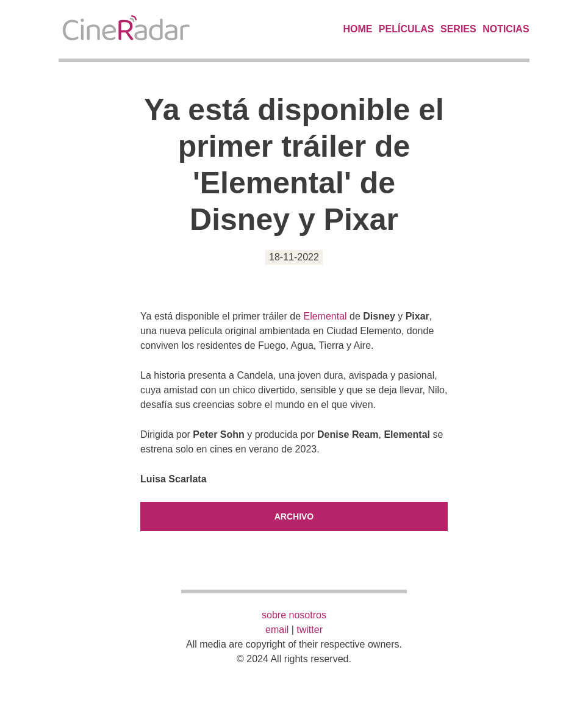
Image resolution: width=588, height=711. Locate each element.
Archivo (294, 516)
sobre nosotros (294, 615)
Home (357, 29)
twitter (310, 630)
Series (458, 29)
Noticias (506, 29)
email (277, 630)
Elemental (325, 316)
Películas (407, 29)
